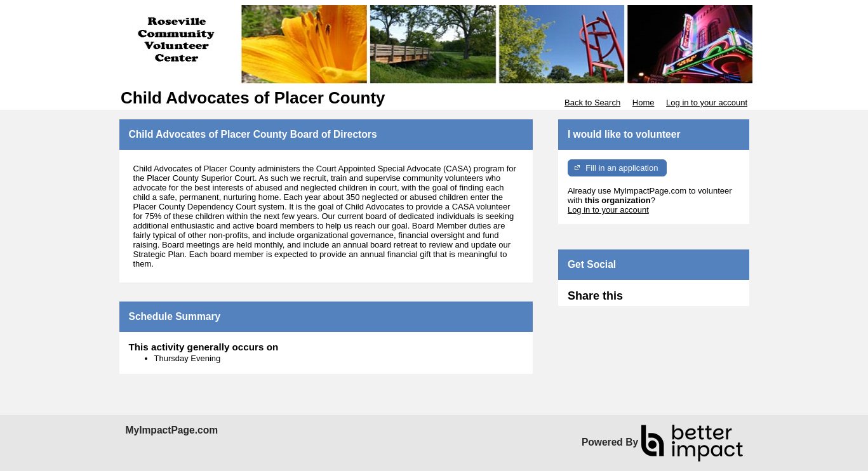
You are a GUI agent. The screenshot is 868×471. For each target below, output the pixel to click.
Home (644, 103)
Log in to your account (707, 103)
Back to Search (592, 103)
